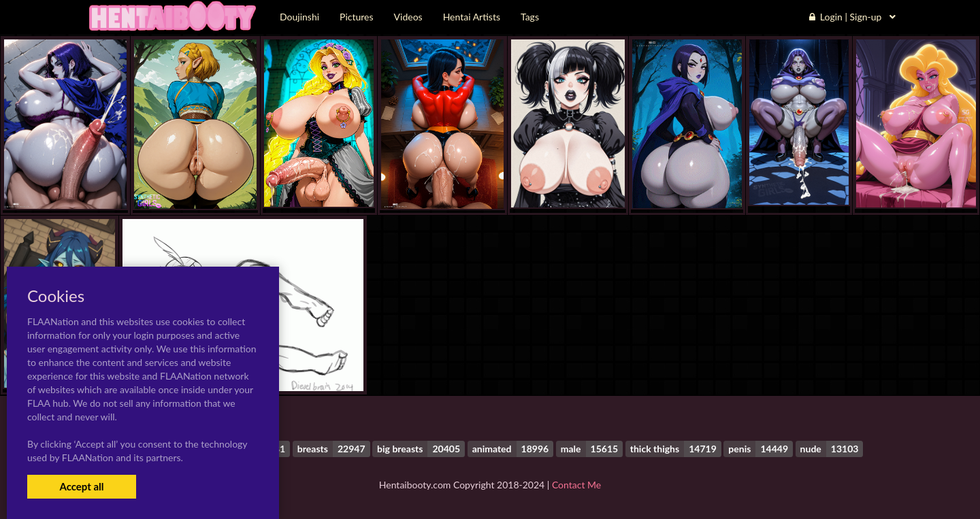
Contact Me (576, 485)
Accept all (81, 486)
